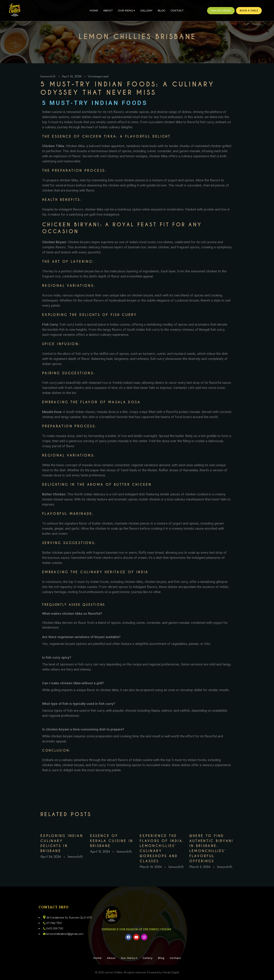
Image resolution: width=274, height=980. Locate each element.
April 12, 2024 (100, 852)
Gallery (146, 11)
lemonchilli (49, 77)
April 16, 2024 (72, 77)
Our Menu (127, 11)
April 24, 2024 (51, 857)
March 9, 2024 (200, 867)
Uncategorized (98, 77)
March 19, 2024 (151, 867)
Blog (162, 11)
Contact (177, 11)
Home (94, 11)
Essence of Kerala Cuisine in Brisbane (112, 841)
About (108, 11)
